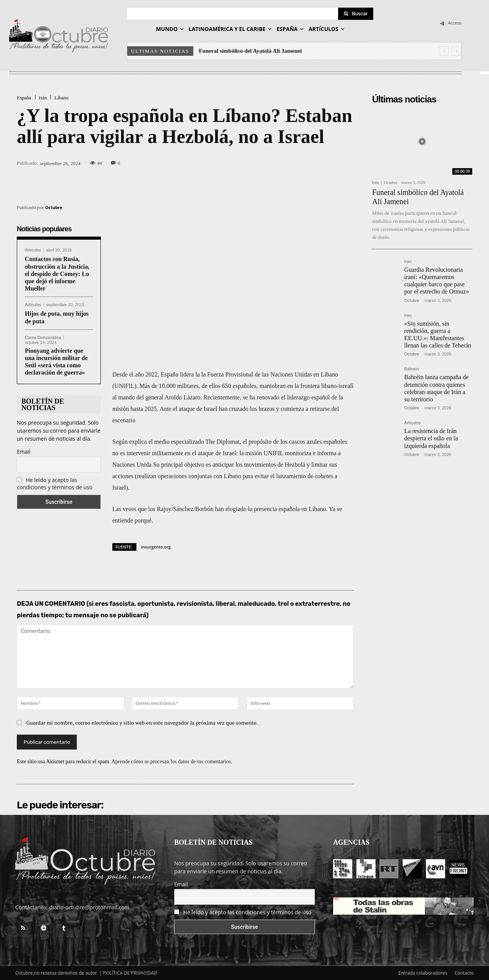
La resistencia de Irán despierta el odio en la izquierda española (431, 438)
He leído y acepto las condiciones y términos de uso (55, 484)
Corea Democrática (43, 338)
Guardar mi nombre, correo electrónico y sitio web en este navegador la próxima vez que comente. (142, 723)
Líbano (61, 98)
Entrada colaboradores (423, 973)
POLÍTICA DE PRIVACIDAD (130, 973)
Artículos (33, 250)
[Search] (356, 14)
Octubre (54, 207)
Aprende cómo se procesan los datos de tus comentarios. (172, 762)
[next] (456, 51)
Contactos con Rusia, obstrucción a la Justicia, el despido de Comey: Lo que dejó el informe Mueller (57, 274)
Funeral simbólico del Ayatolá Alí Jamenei (250, 51)
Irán (43, 98)
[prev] (444, 51)
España (24, 98)
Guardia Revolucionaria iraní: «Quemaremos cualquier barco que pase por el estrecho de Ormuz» (437, 281)
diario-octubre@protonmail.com (89, 907)
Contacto (464, 973)
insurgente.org (156, 547)
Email (24, 452)
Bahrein (411, 369)
